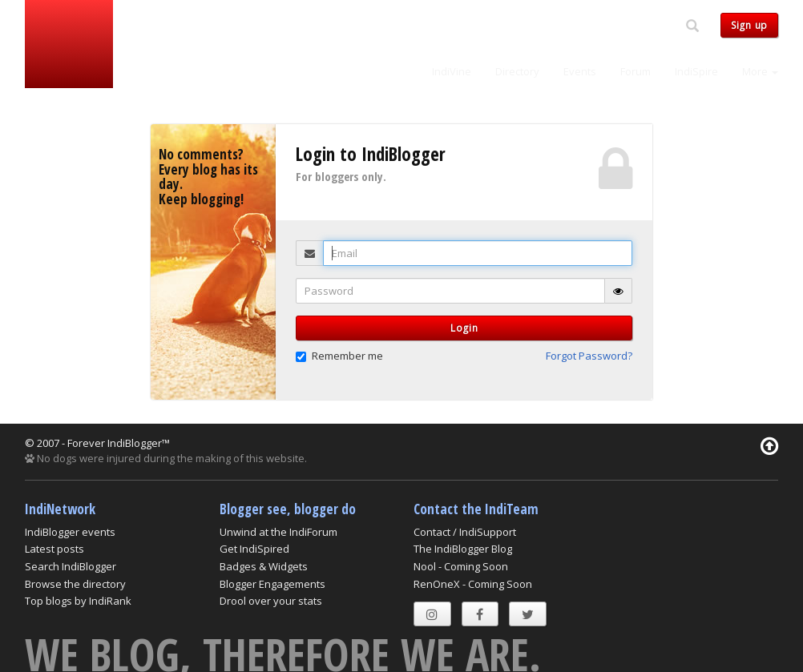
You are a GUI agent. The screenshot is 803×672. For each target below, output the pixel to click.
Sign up (749, 25)
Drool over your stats (271, 601)
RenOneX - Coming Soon (473, 584)
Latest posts (54, 549)
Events (580, 71)
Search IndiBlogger (71, 566)
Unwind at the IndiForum (278, 532)
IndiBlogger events (70, 532)
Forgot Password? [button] (589, 356)
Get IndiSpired (254, 549)
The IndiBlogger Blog (463, 549)
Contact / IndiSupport (465, 532)
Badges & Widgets (264, 566)
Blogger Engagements (272, 584)
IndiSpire (696, 71)
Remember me (339, 356)
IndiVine (452, 71)
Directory (517, 71)
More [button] (760, 71)
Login (464, 328)
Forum (636, 71)
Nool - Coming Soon (461, 566)
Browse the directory (75, 584)
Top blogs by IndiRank (78, 601)
